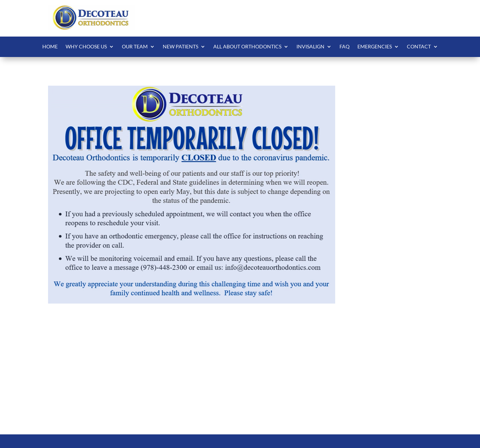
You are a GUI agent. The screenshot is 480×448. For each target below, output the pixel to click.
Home (50, 47)
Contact (419, 47)
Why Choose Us (86, 47)
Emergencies (375, 47)
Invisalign (310, 47)
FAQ (344, 47)
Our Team (135, 47)
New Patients (180, 47)
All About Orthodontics (247, 47)
